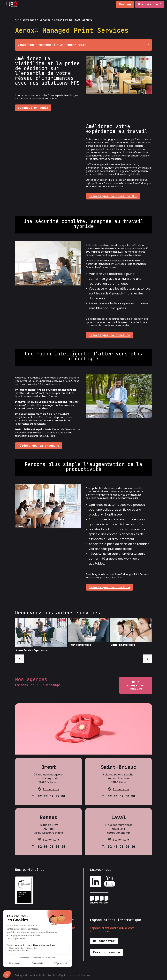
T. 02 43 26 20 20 (119, 847)
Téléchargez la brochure (110, 335)
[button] (129, 4)
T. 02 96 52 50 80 (119, 796)
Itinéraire (51, 789)
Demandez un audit (33, 108)
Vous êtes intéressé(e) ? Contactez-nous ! (85, 45)
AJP (17, 20)
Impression (29, 20)
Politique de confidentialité (30, 975)
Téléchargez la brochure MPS (113, 196)
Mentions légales (58, 975)
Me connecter (104, 941)
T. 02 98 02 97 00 (49, 796)
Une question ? (150, 4)
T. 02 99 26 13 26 (49, 847)
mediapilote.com (80, 975)
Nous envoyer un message (136, 685)
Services (45, 20)
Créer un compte (107, 952)
